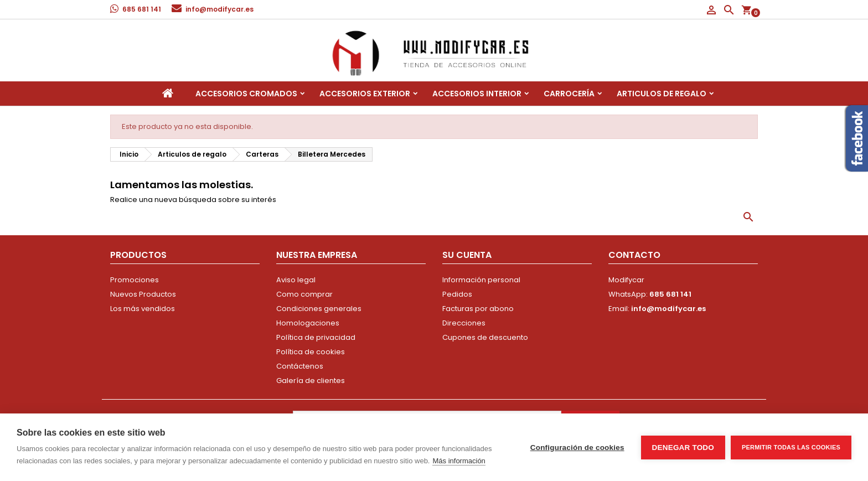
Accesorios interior (477, 94)
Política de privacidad (316, 337)
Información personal (481, 280)
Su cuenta (467, 255)
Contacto (634, 255)
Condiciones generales (319, 309)
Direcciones (464, 323)
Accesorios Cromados (246, 94)
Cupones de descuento (485, 337)
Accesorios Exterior (365, 94)
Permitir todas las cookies (791, 447)
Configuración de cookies (577, 448)
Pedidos (457, 294)
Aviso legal (296, 280)
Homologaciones (308, 323)
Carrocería (569, 94)
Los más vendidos (143, 309)
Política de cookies (311, 352)
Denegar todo (683, 448)
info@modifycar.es (219, 9)
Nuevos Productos (143, 294)
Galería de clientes (311, 381)
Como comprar (304, 294)
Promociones (135, 280)
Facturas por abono (478, 309)
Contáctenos (300, 366)
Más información (459, 461)
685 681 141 (142, 9)
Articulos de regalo (662, 94)
